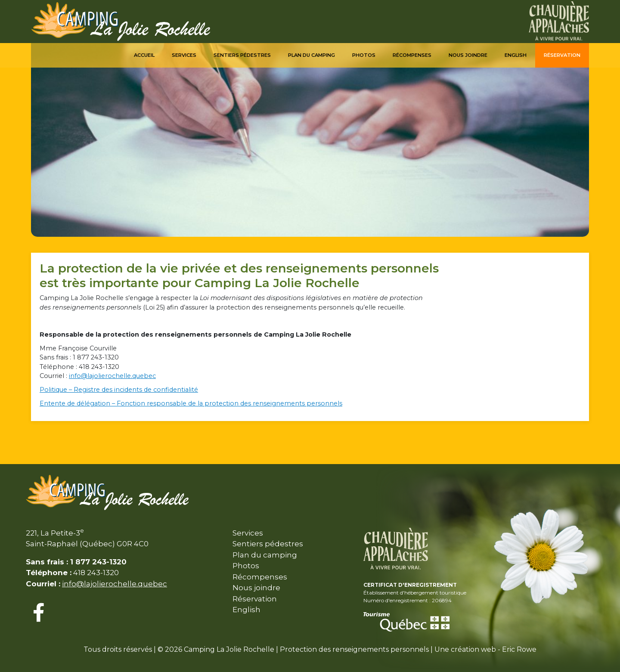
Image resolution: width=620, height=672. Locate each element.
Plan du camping (312, 55)
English (516, 55)
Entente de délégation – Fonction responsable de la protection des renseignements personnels (191, 403)
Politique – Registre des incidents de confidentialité (119, 390)
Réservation (562, 55)
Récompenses (412, 55)
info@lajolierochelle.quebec (112, 376)
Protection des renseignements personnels (354, 649)
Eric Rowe (519, 649)
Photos (364, 55)
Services (184, 55)
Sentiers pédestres (242, 55)
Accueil (144, 55)
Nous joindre (468, 55)
